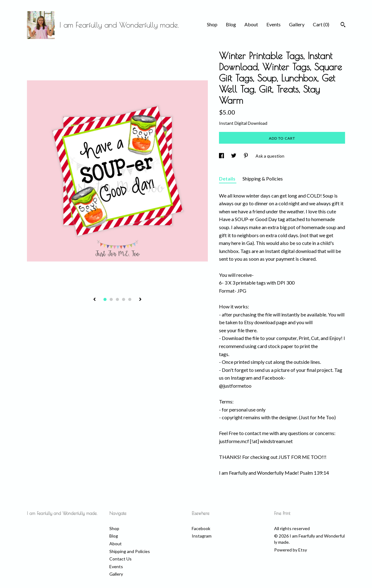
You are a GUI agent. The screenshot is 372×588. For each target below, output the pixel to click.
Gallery (297, 24)
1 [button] (105, 299)
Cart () (321, 24)
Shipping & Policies (263, 179)
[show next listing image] (140, 300)
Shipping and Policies (130, 551)
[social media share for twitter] (234, 156)
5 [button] (130, 299)
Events (274, 24)
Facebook (201, 528)
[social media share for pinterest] (246, 156)
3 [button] (117, 299)
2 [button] (111, 299)
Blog (231, 24)
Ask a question (270, 156)
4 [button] (124, 299)
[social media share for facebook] (222, 156)
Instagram (202, 536)
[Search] (343, 25)
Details (228, 179)
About (251, 24)
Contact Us (120, 559)
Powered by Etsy (291, 550)
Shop (212, 24)
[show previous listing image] (94, 300)
